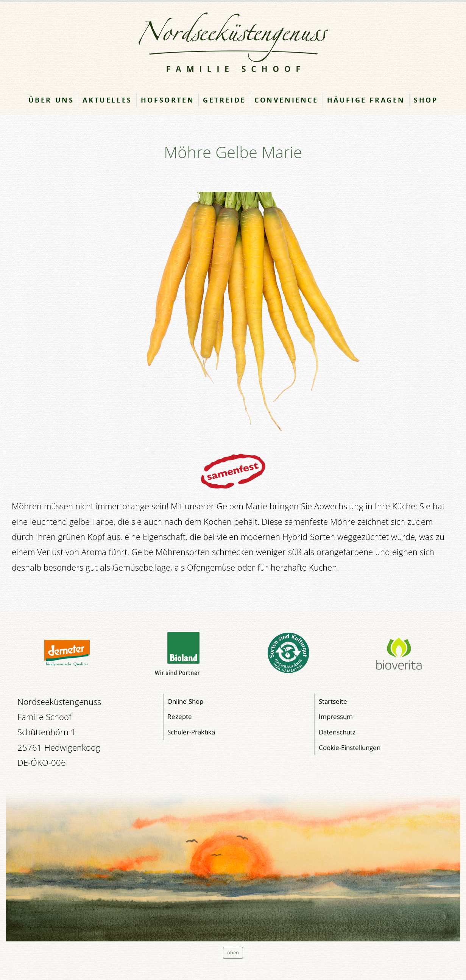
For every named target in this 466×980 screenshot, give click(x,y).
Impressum (336, 716)
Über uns (51, 100)
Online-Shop (185, 701)
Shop (426, 100)
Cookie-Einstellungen (350, 747)
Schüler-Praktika (191, 732)
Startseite (333, 701)
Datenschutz (337, 732)
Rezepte (180, 716)
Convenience (286, 100)
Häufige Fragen (366, 100)
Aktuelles (107, 100)
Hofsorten (168, 100)
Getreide (224, 100)
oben (233, 953)
